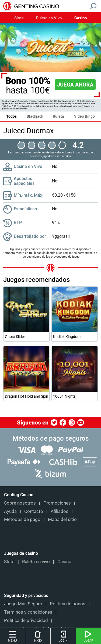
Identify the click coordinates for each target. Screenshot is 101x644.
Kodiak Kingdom (67, 337)
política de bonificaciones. (15, 109)
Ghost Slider (15, 337)
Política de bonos (68, 604)
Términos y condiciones (28, 612)
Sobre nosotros (20, 503)
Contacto (34, 511)
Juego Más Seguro (23, 604)
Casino (81, 18)
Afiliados (60, 511)
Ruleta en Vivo (49, 18)
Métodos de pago (22, 519)
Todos (11, 116)
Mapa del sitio (62, 519)
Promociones (57, 503)
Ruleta (58, 116)
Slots (19, 18)
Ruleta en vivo (36, 562)
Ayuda (10, 511)
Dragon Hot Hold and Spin (26, 396)
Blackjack (35, 116)
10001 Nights (64, 396)
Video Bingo (84, 116)
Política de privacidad (26, 620)
